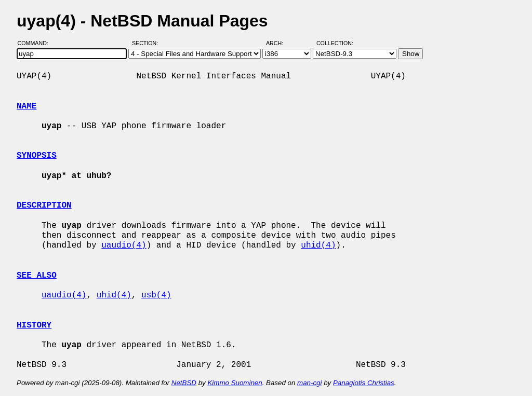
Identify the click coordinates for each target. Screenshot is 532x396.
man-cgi (309, 383)
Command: (36, 43)
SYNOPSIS (37, 156)
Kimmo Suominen (235, 383)
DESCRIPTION (44, 206)
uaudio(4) (124, 245)
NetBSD (184, 383)
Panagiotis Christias (364, 383)
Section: (147, 43)
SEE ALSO (37, 276)
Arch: (279, 43)
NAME (26, 106)
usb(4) (156, 295)
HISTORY (34, 325)
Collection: (335, 43)
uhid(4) (318, 245)
